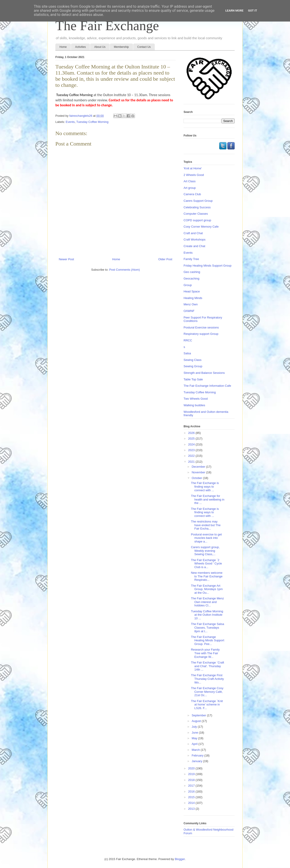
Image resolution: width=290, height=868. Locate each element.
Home (63, 47)
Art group (190, 188)
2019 (192, 774)
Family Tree (191, 259)
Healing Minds (193, 298)
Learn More (234, 11)
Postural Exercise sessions (201, 327)
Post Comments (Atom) (124, 270)
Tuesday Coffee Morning (92, 122)
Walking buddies (194, 405)
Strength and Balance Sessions (204, 373)
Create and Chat (194, 246)
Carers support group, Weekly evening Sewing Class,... (205, 551)
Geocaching (191, 278)
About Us (100, 47)
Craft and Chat (193, 233)
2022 (192, 456)
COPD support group (197, 220)
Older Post (165, 259)
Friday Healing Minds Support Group (208, 266)
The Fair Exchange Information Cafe (207, 386)
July (195, 727)
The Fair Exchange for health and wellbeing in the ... (208, 499)
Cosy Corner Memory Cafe (201, 227)
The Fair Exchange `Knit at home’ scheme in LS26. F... (207, 705)
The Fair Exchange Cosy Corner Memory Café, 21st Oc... (207, 692)
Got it (253, 11)
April (195, 744)
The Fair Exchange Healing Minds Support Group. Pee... (208, 640)
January (197, 761)
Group (188, 285)
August (197, 721)
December (199, 467)
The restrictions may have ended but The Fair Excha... (206, 525)
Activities (80, 47)
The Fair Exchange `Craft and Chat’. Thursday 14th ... (207, 666)
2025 (192, 439)
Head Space (192, 291)
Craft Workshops (195, 239)
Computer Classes (196, 214)
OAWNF (189, 311)
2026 (192, 433)
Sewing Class (193, 360)
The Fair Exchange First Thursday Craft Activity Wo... (207, 679)
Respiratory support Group (201, 334)
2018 (192, 780)
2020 (192, 768)
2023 (192, 450)
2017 (192, 786)
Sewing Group (193, 366)
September (199, 715)
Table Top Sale (193, 379)
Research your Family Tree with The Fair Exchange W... (205, 653)
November (199, 472)
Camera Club (192, 194)
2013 (192, 809)
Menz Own (191, 304)
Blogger (180, 859)
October (197, 478)
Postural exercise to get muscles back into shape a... (206, 538)
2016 (192, 791)
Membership (121, 47)
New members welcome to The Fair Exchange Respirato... (207, 576)
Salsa (187, 353)
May (195, 738)
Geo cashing (192, 272)
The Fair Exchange (107, 26)
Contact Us (144, 47)
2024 (192, 444)
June (195, 733)
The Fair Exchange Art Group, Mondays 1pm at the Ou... (207, 589)
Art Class (190, 181)
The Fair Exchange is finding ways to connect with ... (205, 486)
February (198, 755)
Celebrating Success (197, 207)
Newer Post (66, 259)
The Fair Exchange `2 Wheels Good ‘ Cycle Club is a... (206, 564)
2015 (192, 797)
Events (70, 122)
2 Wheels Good (194, 175)
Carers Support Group (198, 201)
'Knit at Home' (193, 168)
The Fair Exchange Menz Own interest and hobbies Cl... (207, 602)
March (196, 750)
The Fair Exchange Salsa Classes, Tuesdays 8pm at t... (207, 627)
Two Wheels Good (196, 399)
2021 (192, 462)
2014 (192, 803)
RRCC (188, 340)
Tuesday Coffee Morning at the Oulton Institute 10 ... (207, 615)
